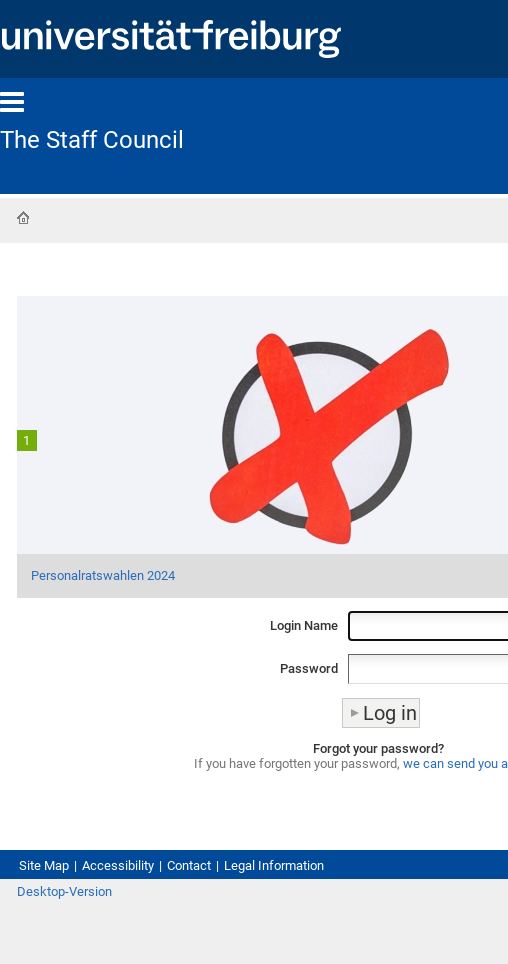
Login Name (304, 625)
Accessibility (118, 865)
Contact (189, 865)
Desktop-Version (64, 891)
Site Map (44, 865)
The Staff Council (92, 140)
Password (309, 668)
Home (23, 218)
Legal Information (274, 865)
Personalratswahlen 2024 (103, 575)
